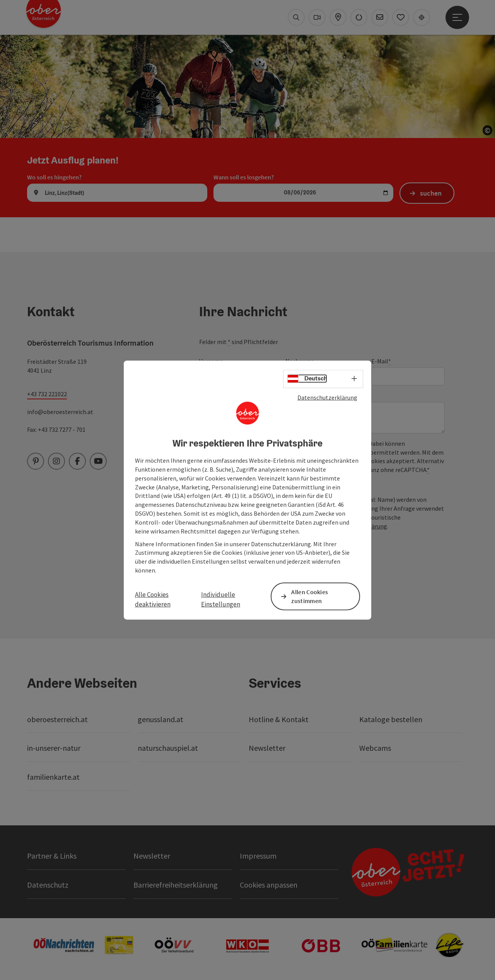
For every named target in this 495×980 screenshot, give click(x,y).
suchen (431, 193)
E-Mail (381, 361)
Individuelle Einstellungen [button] (221, 599)
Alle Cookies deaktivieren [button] (153, 599)
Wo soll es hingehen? (54, 177)
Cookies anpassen (269, 885)
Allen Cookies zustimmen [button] (310, 596)
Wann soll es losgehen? (244, 177)
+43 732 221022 (47, 394)
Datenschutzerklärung (327, 397)
